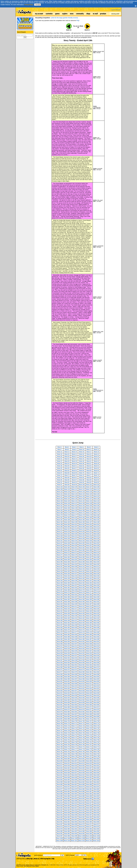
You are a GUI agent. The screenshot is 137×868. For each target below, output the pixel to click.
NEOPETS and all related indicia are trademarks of (32, 863)
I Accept (37, 5)
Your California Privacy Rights (31, 866)
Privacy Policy (29, 5)
